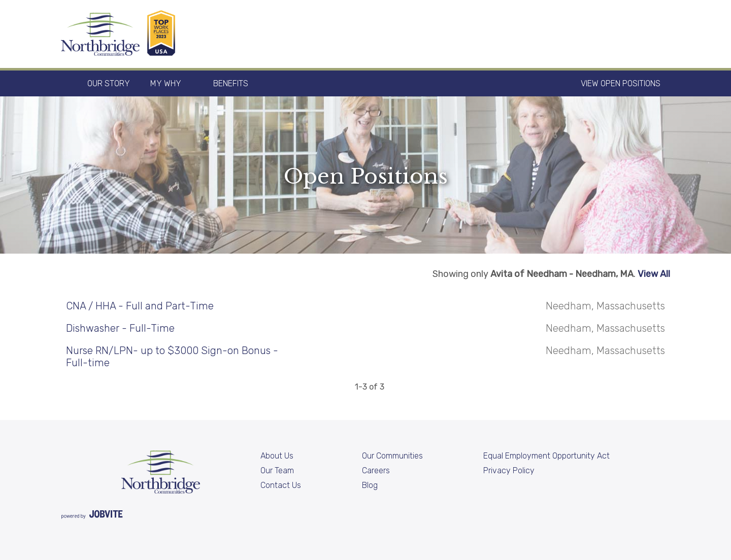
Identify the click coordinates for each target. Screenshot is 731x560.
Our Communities (392, 456)
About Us (277, 456)
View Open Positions (621, 83)
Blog (370, 485)
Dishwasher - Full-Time (120, 328)
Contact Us (281, 485)
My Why (166, 83)
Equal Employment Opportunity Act (546, 456)
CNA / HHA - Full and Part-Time (140, 306)
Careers (376, 470)
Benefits (231, 83)
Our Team (277, 470)
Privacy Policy (509, 470)
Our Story (109, 83)
